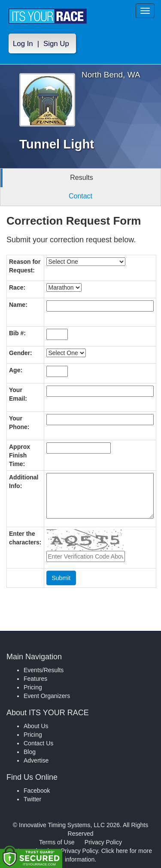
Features (35, 679)
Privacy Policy (103, 842)
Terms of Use (57, 842)
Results (81, 178)
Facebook (37, 791)
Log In (23, 44)
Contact (80, 196)
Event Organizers (47, 696)
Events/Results (44, 670)
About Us (36, 726)
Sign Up (56, 44)
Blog (30, 752)
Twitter (32, 799)
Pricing (33, 687)
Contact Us (38, 743)
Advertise (36, 760)
